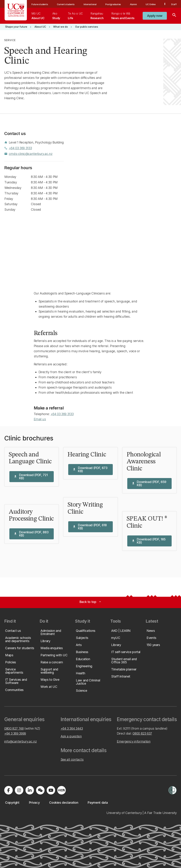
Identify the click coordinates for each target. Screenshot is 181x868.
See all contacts (72, 759)
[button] (155, 16)
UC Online (151, 4)
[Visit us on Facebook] (8, 790)
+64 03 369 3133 (62, 414)
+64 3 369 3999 (15, 733)
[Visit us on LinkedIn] (30, 790)
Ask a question (71, 736)
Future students (40, 4)
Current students (66, 4)
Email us (40, 419)
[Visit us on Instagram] (19, 790)
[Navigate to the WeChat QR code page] (40, 790)
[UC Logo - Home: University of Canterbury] (16, 10)
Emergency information (134, 741)
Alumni (133, 4)
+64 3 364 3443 (72, 728)
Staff (174, 4)
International (90, 4)
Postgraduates (113, 4)
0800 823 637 (142, 733)
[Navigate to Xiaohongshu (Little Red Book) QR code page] (62, 790)
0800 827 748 (14, 728)
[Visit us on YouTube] (51, 790)
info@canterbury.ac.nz (20, 741)
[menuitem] (38, 16)
